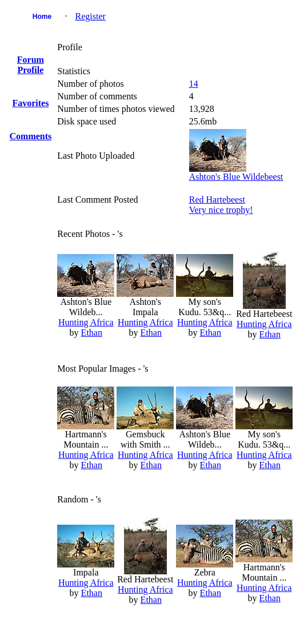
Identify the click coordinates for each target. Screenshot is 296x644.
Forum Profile (31, 65)
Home (42, 17)
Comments (31, 136)
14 (194, 84)
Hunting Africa (86, 322)
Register (91, 16)
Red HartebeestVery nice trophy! (221, 205)
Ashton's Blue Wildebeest (236, 177)
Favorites (30, 103)
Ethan (92, 333)
